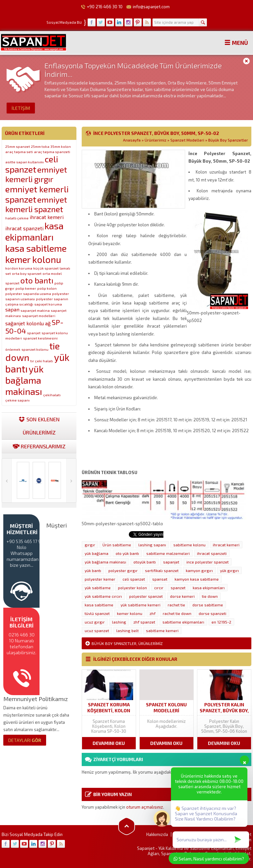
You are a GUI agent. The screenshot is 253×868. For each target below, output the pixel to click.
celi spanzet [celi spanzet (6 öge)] (32, 164)
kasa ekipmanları (209, 588)
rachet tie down (177, 613)
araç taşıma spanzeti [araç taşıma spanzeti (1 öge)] (52, 152)
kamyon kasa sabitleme (197, 579)
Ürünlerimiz (155, 140)
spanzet (178, 588)
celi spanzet (134, 579)
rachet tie (176, 605)
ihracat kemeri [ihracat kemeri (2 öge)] (47, 217)
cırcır (159, 588)
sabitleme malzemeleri (168, 553)
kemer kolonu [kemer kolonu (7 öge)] (33, 259)
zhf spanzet (144, 622)
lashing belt (127, 630)
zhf (153, 613)
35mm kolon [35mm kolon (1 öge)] (61, 146)
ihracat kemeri (226, 545)
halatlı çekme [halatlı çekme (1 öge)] (17, 218)
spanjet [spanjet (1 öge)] (34, 333)
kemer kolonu (130, 613)
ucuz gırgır (95, 622)
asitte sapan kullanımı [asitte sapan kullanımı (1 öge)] (25, 162)
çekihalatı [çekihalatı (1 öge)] (52, 395)
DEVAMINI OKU (109, 743)
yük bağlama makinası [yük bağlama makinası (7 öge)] (24, 380)
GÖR (25, 740)
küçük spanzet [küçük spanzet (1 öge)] (46, 268)
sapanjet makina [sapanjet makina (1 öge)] (35, 310)
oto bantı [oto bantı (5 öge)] (37, 280)
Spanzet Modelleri (187, 140)
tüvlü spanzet (97, 613)
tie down (210, 596)
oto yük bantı (127, 553)
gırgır (90, 545)
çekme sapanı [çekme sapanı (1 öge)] (17, 400)
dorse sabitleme (208, 605)
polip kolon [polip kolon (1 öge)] (47, 288)
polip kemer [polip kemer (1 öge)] (26, 288)
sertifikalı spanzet (162, 570)
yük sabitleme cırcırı (103, 596)
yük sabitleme (98, 588)
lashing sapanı (152, 545)
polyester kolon (132, 588)
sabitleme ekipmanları (183, 622)
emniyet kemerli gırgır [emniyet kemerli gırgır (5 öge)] (36, 174)
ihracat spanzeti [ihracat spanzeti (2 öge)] (24, 228)
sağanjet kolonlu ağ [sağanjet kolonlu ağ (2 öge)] (28, 323)
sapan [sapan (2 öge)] (12, 309)
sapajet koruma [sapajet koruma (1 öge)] (48, 304)
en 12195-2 (221, 622)
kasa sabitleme (99, 605)
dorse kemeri (182, 596)
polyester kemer (100, 579)
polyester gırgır (123, 570)
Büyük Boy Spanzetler (228, 140)
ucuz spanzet (97, 630)
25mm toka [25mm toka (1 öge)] (40, 146)
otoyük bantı (145, 562)
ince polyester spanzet (208, 562)
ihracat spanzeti (212, 553)
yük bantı (93, 570)
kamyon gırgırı (199, 570)
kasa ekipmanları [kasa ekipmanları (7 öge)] (34, 231)
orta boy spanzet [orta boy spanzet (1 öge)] (27, 273)
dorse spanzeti (212, 613)
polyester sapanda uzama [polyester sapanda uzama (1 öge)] (28, 293)
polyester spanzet (146, 596)
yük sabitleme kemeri (141, 605)
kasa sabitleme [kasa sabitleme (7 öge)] (36, 248)
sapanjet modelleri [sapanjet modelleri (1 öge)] (39, 316)
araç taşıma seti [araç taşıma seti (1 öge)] (19, 152)
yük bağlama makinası (105, 562)
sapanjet (171, 562)
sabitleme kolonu (189, 545)
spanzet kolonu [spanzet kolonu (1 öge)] (35, 349)
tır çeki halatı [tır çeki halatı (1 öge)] (42, 361)
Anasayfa (132, 140)
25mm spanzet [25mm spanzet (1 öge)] (18, 146)
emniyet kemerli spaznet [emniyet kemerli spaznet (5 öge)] (36, 204)
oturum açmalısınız (145, 807)
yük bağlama (97, 553)
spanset (160, 579)
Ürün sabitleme (117, 545)
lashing (119, 622)
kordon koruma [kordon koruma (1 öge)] (19, 268)
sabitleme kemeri (162, 630)
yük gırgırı (229, 570)
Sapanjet (146, 848)
